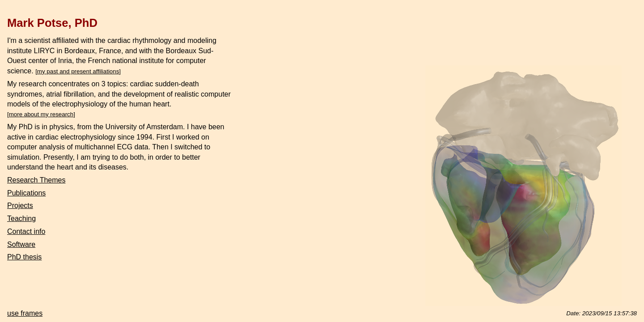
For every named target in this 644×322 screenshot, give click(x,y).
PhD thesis (24, 257)
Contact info (26, 231)
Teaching (21, 218)
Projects (20, 205)
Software (21, 244)
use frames (25, 313)
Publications (26, 193)
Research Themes (36, 180)
